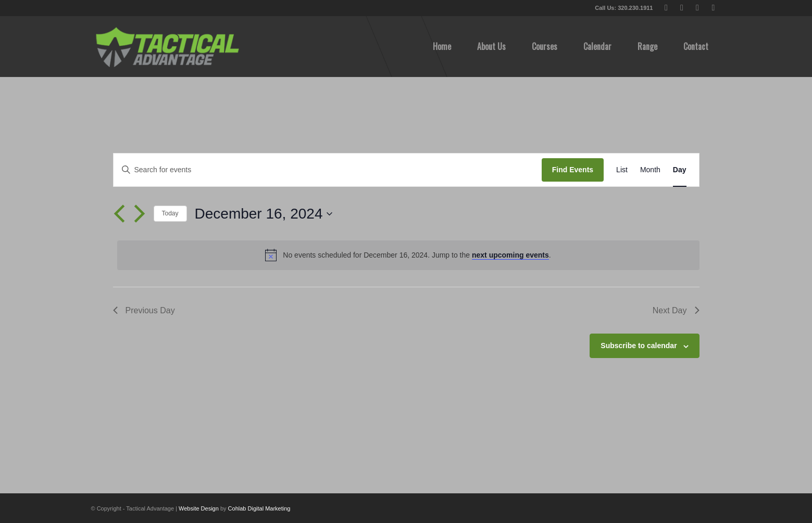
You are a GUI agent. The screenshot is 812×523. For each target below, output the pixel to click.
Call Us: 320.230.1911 (624, 8)
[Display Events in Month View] (650, 170)
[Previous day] (119, 214)
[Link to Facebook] (682, 8)
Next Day (676, 310)
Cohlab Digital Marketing (259, 508)
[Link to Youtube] (698, 8)
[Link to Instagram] (714, 8)
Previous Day (144, 310)
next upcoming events (510, 255)
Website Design (199, 508)
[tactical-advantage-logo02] (167, 46)
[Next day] (140, 214)
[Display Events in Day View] (680, 170)
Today (170, 213)
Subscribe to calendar (639, 346)
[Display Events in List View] (622, 170)
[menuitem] (442, 46)
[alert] (408, 255)
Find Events (573, 170)
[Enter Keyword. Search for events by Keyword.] (328, 170)
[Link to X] (666, 8)
